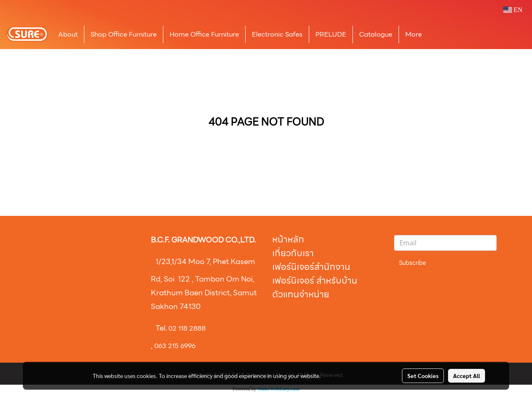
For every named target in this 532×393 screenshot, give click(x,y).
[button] (441, 35)
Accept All (467, 376)
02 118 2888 (187, 328)
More (414, 34)
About (68, 34)
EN (513, 10)
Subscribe (413, 263)
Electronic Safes (277, 34)
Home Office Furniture (204, 34)
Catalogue (376, 34)
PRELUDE (331, 34)
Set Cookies (423, 376)
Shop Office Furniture (124, 34)
